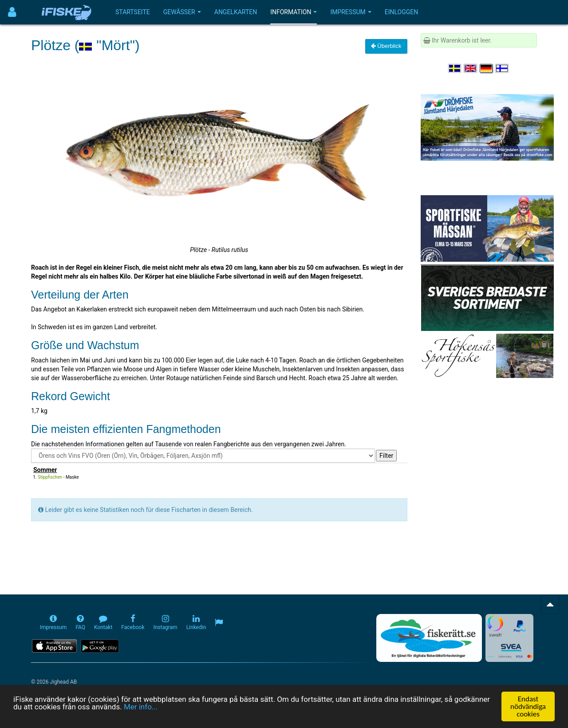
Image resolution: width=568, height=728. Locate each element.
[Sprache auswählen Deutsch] (487, 68)
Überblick (386, 46)
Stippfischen (50, 477)
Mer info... (141, 708)
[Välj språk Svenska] (455, 68)
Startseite (133, 12)
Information (294, 12)
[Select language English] (471, 68)
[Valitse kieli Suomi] (502, 68)
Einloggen (402, 12)
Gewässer (182, 12)
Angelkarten (236, 12)
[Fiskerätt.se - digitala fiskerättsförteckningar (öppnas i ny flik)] (429, 638)
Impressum (351, 12)
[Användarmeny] (12, 12)
